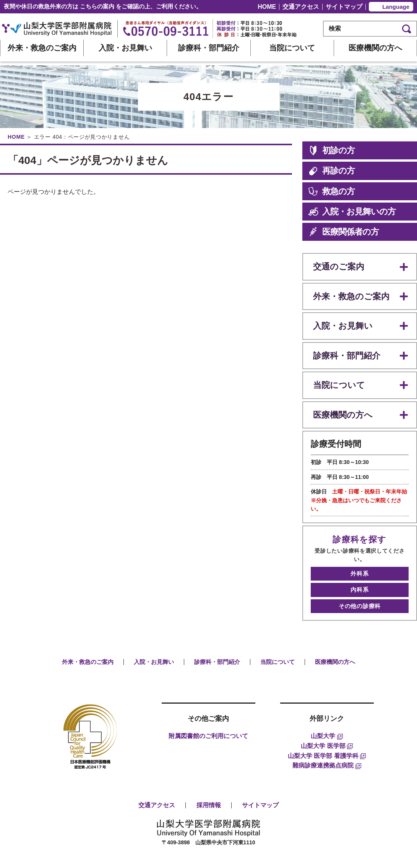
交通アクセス (301, 7)
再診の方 (331, 171)
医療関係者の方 (343, 232)
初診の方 (331, 150)
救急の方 (331, 191)
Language (396, 7)
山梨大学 (327, 705)
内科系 (359, 563)
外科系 (359, 551)
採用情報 (209, 773)
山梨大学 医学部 (327, 714)
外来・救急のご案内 (42, 48)
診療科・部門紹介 (209, 48)
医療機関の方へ (375, 48)
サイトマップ (344, 7)
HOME (267, 7)
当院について (292, 48)
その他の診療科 (360, 576)
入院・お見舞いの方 (352, 212)
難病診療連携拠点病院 (327, 734)
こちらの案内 (97, 6)
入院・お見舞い (125, 48)
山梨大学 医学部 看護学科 (327, 724)
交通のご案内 (336, 265)
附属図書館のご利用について (208, 705)
